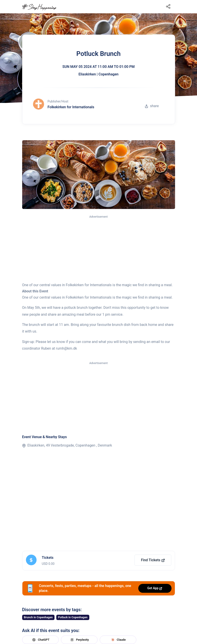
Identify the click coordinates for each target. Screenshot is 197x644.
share (152, 106)
